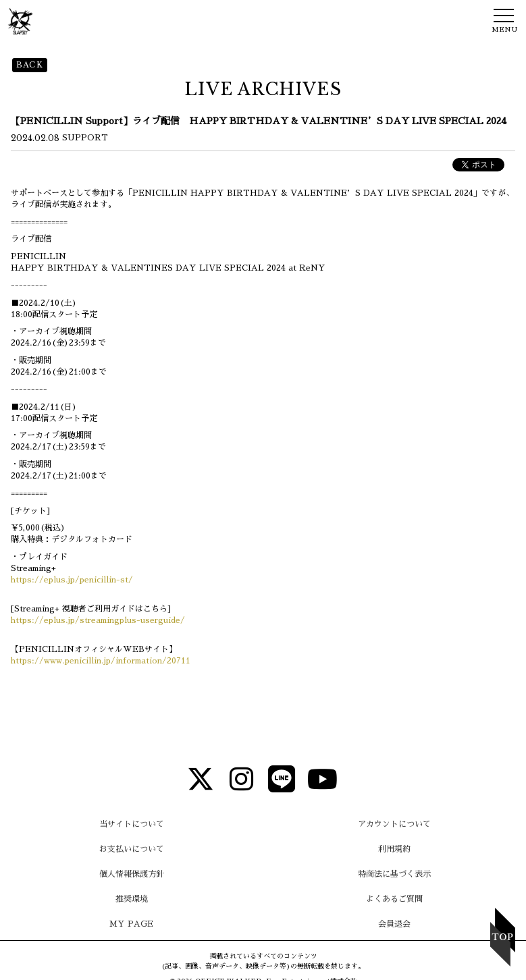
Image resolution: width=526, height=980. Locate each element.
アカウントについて (394, 824)
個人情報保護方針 (132, 874)
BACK (30, 65)
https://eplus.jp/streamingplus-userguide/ (98, 620)
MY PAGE (131, 924)
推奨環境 (132, 899)
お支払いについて (132, 849)
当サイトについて (132, 824)
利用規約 (394, 849)
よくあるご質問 (394, 899)
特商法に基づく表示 (394, 874)
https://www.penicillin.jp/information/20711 (101, 661)
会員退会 (394, 924)
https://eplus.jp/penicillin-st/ (72, 580)
